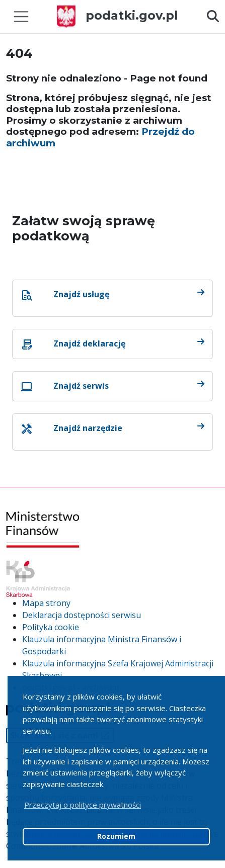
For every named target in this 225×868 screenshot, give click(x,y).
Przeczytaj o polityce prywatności (83, 805)
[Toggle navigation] (21, 17)
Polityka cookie (51, 627)
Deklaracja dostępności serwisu (82, 615)
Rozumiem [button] (116, 836)
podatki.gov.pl (118, 15)
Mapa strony (46, 603)
